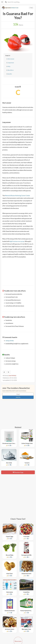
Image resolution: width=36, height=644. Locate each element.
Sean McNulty (12, 376)
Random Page (18, 472)
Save (31, 8)
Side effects (11, 70)
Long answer (11, 63)
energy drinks (10, 341)
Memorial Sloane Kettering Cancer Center (17, 196)
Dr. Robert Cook (14, 8)
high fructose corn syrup (17, 241)
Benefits (10, 74)
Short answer (11, 59)
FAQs (9, 66)
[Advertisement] (18, 271)
